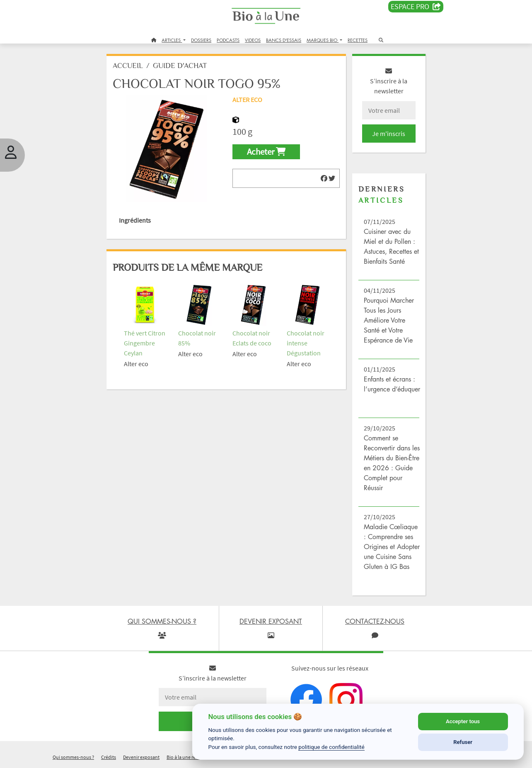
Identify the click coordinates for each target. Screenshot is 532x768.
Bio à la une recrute (186, 757)
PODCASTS (228, 40)
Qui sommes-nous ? (73, 757)
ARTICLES (172, 40)
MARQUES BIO (323, 40)
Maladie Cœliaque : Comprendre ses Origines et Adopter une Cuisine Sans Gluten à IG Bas (392, 547)
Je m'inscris (389, 134)
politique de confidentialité (331, 747)
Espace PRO (416, 7)
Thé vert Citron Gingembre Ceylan (145, 343)
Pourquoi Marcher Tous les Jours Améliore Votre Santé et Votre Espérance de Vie (389, 320)
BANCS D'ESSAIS (284, 40)
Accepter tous (463, 721)
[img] (324, 178)
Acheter (266, 152)
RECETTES (358, 40)
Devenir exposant (141, 757)
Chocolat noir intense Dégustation (306, 343)
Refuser (463, 742)
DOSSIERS (201, 40)
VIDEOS (253, 40)
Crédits (109, 757)
